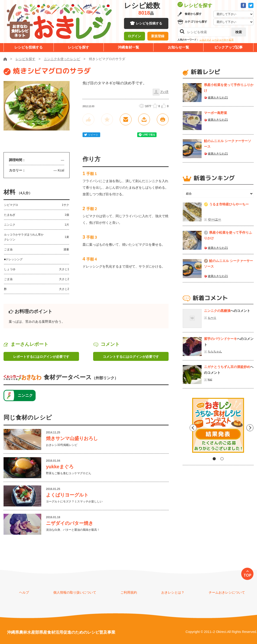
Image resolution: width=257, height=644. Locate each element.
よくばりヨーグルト (67, 495)
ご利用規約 (129, 592)
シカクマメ (205, 40)
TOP (247, 575)
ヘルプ (24, 592)
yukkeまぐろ (60, 467)
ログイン (134, 37)
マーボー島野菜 (216, 113)
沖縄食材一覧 (128, 47)
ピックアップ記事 (228, 47)
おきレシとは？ (173, 592)
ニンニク (25, 395)
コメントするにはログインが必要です (131, 357)
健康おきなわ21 (218, 98)
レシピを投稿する (149, 24)
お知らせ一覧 (178, 47)
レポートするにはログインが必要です (41, 357)
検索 (239, 32)
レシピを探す (79, 47)
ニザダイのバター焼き (70, 523)
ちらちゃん (215, 351)
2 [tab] (222, 459)
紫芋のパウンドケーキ (220, 339)
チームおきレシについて (227, 592)
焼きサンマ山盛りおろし (72, 438)
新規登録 (158, 37)
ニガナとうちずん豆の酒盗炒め (227, 367)
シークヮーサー (220, 40)
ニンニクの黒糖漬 (217, 311)
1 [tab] (214, 459)
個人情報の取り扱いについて (75, 592)
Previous (186, 427)
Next (250, 427)
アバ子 (164, 92)
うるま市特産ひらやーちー (229, 204)
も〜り (212, 318)
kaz (210, 379)
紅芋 (231, 40)
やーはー (215, 219)
